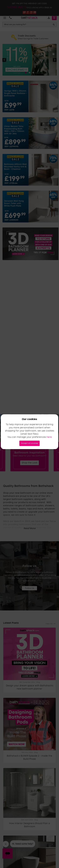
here (49, 437)
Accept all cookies (29, 443)
